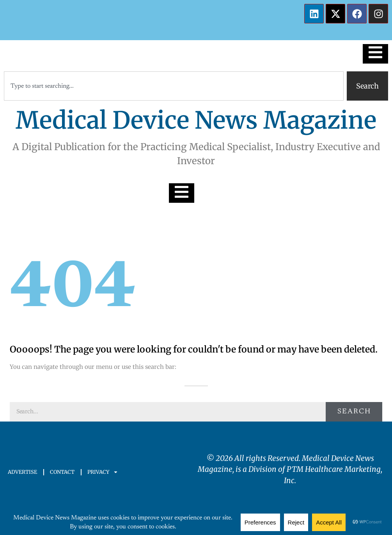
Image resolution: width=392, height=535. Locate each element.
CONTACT (62, 472)
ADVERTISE (22, 472)
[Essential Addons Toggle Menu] (375, 54)
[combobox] (174, 86)
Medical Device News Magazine (196, 120)
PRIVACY (103, 472)
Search (354, 412)
